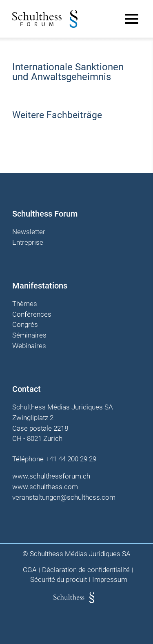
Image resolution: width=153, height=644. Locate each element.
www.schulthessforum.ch (51, 476)
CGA (30, 570)
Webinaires (29, 346)
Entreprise (28, 243)
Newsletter (29, 232)
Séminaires (29, 335)
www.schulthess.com (45, 487)
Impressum (110, 580)
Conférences (32, 315)
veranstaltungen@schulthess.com (64, 497)
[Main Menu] (132, 19)
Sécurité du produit (59, 580)
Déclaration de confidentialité (86, 570)
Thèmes (25, 304)
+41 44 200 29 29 (71, 459)
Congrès (25, 325)
